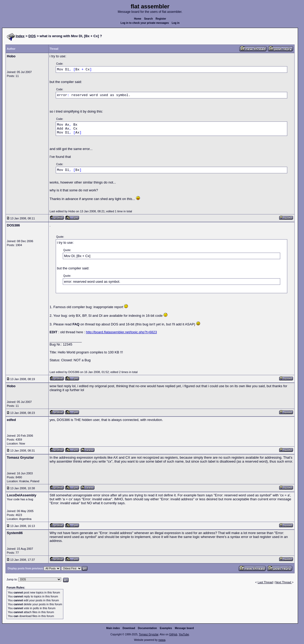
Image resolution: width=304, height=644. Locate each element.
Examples (166, 628)
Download (129, 628)
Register (161, 19)
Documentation (147, 628)
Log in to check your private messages (145, 23)
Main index (113, 628)
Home (138, 19)
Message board (184, 628)
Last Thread (265, 582)
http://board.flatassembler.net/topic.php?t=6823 (121, 332)
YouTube (184, 634)
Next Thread (283, 582)
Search (148, 19)
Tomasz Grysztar (149, 634)
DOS (32, 36)
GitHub (173, 634)
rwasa (162, 640)
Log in (176, 23)
